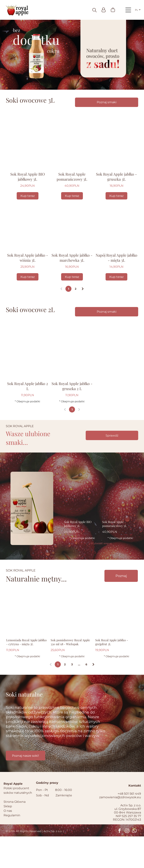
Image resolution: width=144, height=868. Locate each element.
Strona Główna (15, 833)
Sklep (8, 838)
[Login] (104, 11)
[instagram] (127, 863)
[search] (94, 11)
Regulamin (12, 847)
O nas (8, 842)
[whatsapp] (135, 863)
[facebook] (120, 863)
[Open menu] (128, 11)
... (79, 696)
